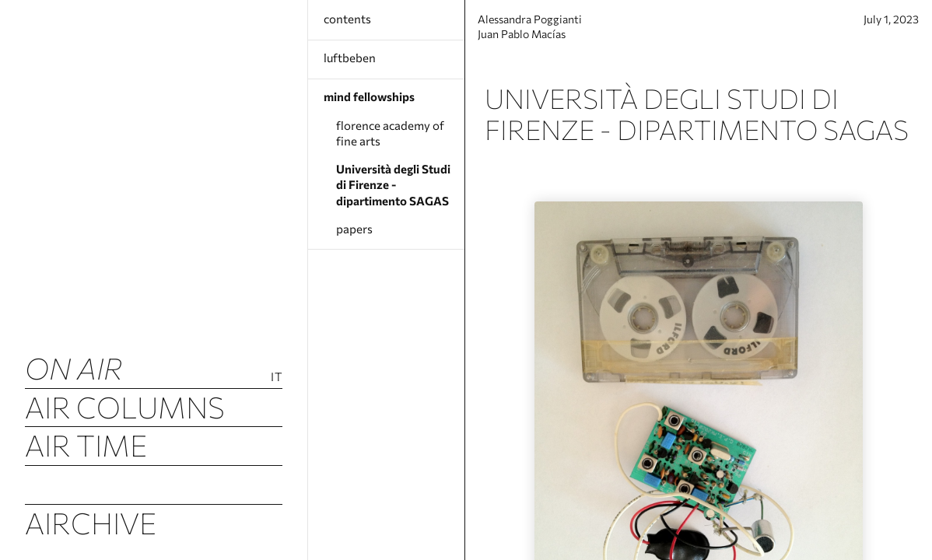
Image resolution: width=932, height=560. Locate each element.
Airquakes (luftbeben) (154, 484)
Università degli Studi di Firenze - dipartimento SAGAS (393, 185)
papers (354, 229)
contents (347, 19)
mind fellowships (369, 96)
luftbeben (350, 58)
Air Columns (125, 407)
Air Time (86, 445)
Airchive (91, 523)
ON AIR (74, 368)
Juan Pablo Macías (538, 41)
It (277, 376)
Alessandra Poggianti (546, 25)
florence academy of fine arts (390, 133)
